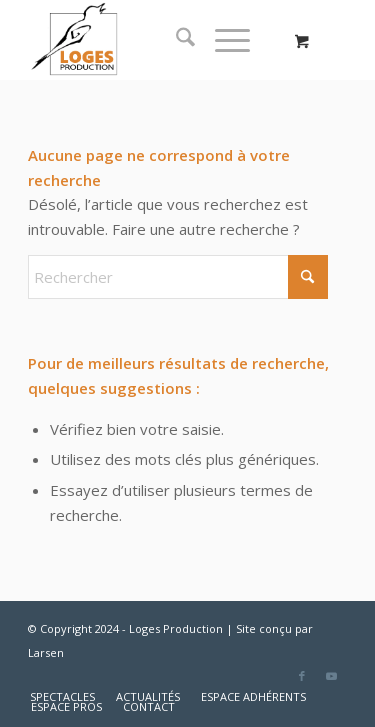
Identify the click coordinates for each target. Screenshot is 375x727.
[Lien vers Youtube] (332, 676)
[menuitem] (175, 40)
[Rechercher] (175, 40)
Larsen (46, 652)
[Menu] (222, 40)
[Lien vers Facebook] (302, 676)
